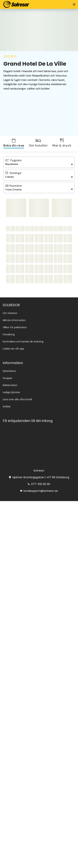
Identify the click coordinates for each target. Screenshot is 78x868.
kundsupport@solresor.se (39, 491)
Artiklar (7, 407)
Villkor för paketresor (15, 327)
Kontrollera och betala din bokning (23, 342)
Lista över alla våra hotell (17, 399)
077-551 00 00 (39, 484)
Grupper (8, 378)
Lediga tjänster (11, 392)
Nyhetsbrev (9, 371)
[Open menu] (73, 4)
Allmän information (14, 320)
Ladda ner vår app (13, 349)
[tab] (16, 143)
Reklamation (10, 385)
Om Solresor (10, 313)
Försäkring (9, 334)
